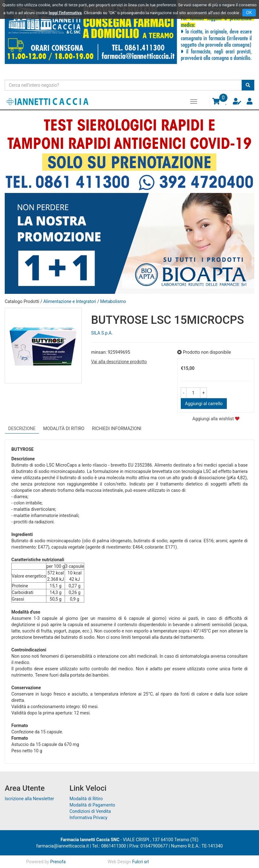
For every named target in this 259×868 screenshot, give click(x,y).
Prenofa (58, 862)
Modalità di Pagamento (92, 805)
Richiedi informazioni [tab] (117, 428)
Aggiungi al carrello (204, 404)
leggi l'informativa (65, 13)
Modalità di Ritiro (86, 799)
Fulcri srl (141, 862)
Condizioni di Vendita (90, 811)
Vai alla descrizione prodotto (119, 362)
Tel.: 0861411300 (109, 846)
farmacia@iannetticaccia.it (63, 846)
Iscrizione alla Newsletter (29, 799)
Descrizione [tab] (22, 428)
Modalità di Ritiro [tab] (64, 428)
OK (249, 13)
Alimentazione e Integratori (70, 301)
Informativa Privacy (88, 818)
